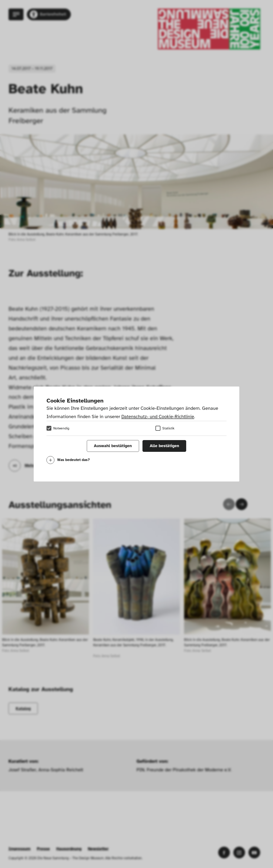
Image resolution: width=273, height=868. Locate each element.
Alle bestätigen (164, 446)
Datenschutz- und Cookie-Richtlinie (158, 416)
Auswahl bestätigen (113, 446)
